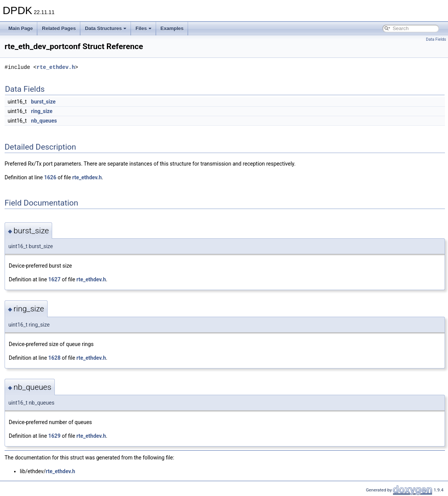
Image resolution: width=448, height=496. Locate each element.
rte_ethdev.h (56, 67)
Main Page (21, 28)
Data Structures (106, 28)
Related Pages (59, 28)
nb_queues (44, 121)
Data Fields (436, 39)
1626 (50, 177)
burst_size (43, 102)
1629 (54, 436)
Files (143, 28)
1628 (54, 358)
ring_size (42, 111)
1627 (54, 279)
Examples (172, 28)
